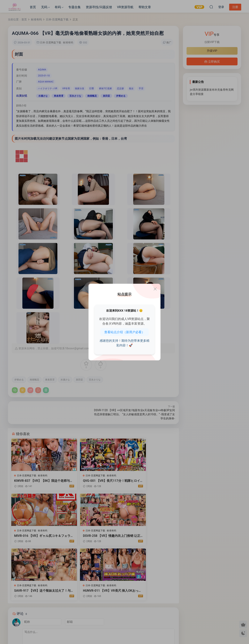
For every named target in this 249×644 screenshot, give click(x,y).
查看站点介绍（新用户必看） (124, 332)
